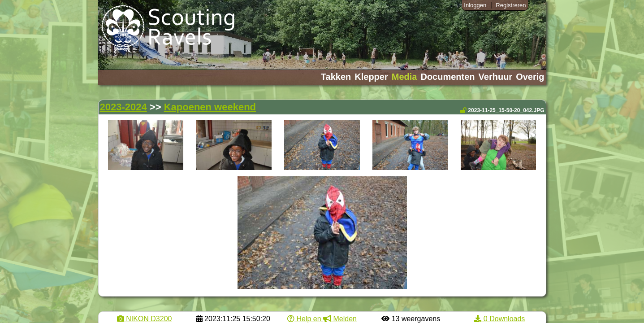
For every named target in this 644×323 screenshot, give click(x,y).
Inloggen (475, 5)
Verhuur (496, 77)
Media (404, 77)
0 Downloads (499, 319)
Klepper (371, 77)
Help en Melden (322, 319)
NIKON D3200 (145, 319)
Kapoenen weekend (210, 107)
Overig (530, 77)
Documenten (447, 77)
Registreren (511, 5)
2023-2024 (123, 107)
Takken (336, 77)
